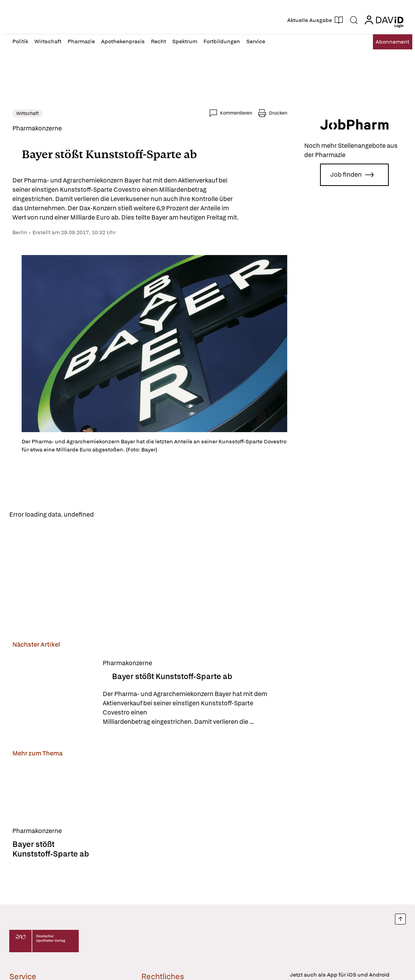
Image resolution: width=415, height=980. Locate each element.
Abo (386, 42)
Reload (110, 515)
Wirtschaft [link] (27, 113)
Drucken (278, 113)
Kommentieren (236, 113)
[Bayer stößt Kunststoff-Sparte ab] (53, 694)
